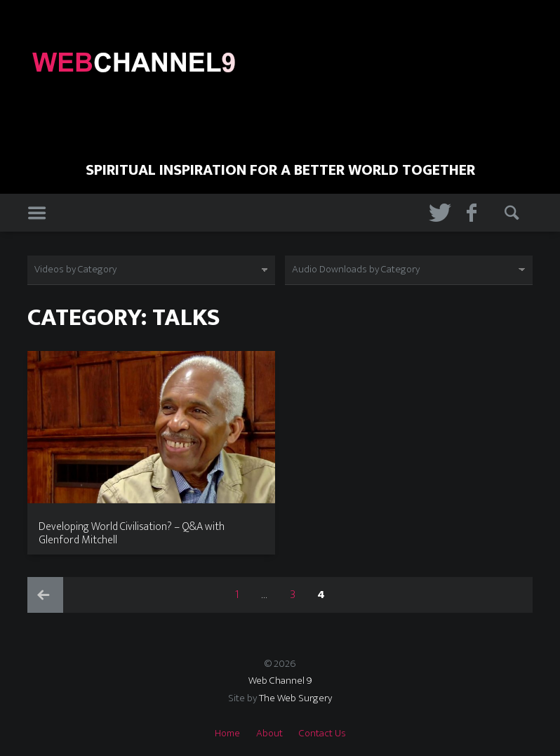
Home (227, 733)
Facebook (475, 213)
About (269, 733)
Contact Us (322, 733)
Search (513, 213)
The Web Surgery (295, 698)
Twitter (437, 213)
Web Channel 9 (280, 681)
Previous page (45, 595)
